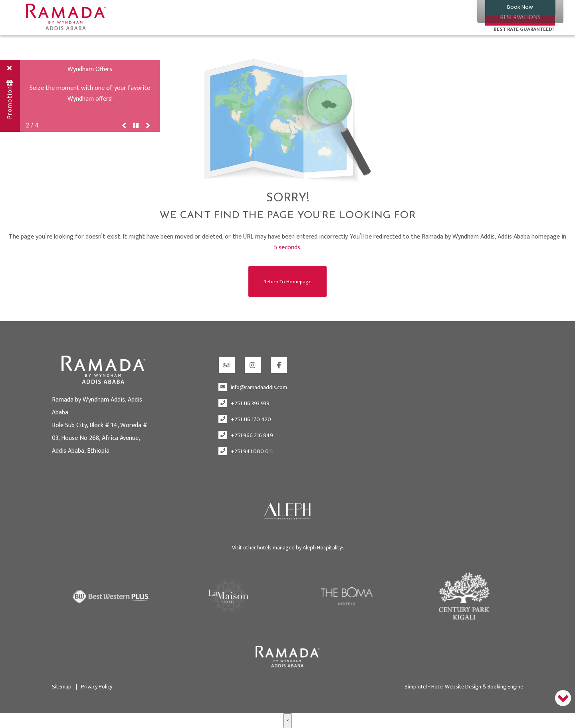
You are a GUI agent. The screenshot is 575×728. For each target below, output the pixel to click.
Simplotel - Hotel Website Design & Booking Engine (464, 686)
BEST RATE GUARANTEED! (524, 29)
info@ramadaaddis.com (259, 387)
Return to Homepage (287, 281)
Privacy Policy (94, 686)
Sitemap (62, 686)
